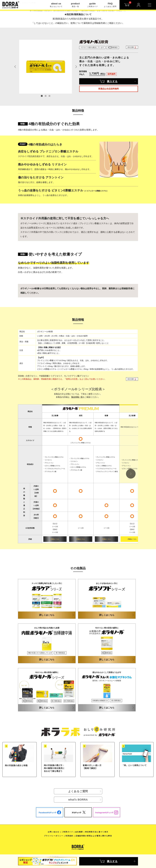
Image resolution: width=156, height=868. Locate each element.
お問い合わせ (54, 832)
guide (93, 5)
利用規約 (69, 836)
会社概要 (79, 832)
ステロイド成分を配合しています (92, 47)
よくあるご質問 (78, 791)
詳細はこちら (55, 539)
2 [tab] (46, 96)
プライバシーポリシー (54, 836)
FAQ (110, 5)
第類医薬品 (113, 47)
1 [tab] (42, 96)
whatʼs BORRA (78, 800)
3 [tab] (49, 96)
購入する (109, 81)
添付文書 (132, 47)
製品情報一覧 (77, 397)
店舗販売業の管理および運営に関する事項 (94, 836)
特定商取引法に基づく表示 (97, 832)
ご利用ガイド (67, 832)
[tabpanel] (46, 67)
